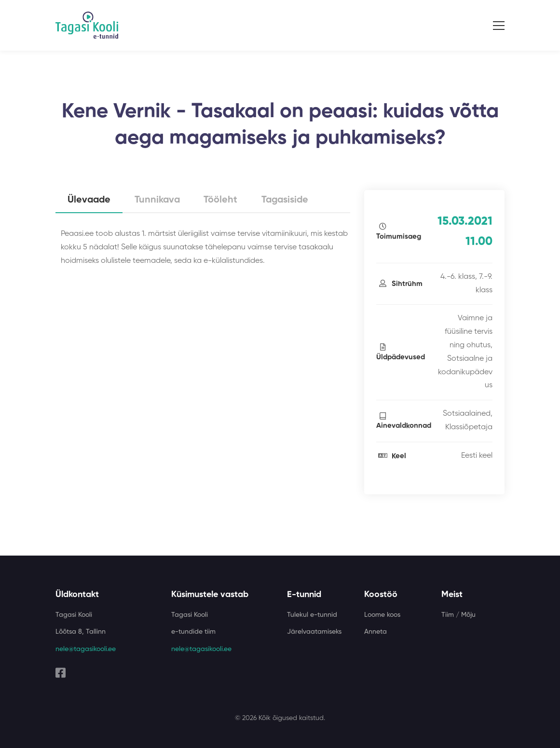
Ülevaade (90, 201)
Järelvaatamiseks (314, 632)
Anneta (376, 632)
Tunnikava (159, 201)
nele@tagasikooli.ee (86, 649)
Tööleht (224, 201)
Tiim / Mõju (458, 615)
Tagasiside (289, 201)
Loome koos (382, 615)
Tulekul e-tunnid (312, 615)
